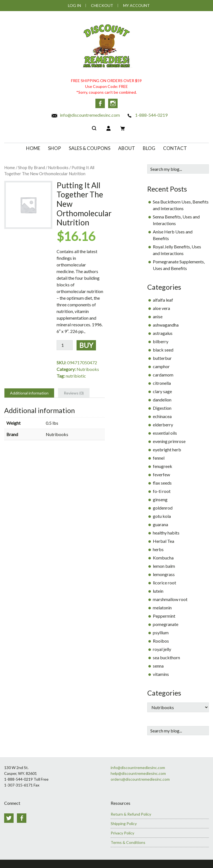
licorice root (164, 583)
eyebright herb (167, 450)
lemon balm (164, 566)
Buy (86, 345)
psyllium (161, 632)
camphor (161, 366)
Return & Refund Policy (131, 814)
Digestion (162, 408)
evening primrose (169, 441)
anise (158, 316)
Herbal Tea (163, 541)
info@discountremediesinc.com (85, 115)
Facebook (100, 103)
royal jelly (162, 649)
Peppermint (164, 616)
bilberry (161, 341)
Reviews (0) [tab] (74, 393)
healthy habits (166, 533)
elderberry (163, 425)
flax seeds (162, 483)
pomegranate (166, 624)
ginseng (160, 499)
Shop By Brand (31, 167)
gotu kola (162, 516)
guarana (160, 524)
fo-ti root (162, 491)
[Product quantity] (65, 345)
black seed (163, 350)
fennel (159, 458)
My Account (136, 5)
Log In (74, 5)
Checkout (102, 5)
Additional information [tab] (29, 393)
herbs (158, 549)
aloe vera (161, 308)
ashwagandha (166, 325)
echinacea (162, 416)
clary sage (162, 391)
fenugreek (163, 466)
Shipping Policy (124, 824)
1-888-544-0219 (147, 115)
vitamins (161, 674)
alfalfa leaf (163, 300)
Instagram (113, 103)
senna (158, 666)
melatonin (162, 608)
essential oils (165, 433)
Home (10, 167)
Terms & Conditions (128, 842)
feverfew (161, 474)
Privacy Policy (122, 833)
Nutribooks (58, 167)
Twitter (9, 818)
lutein (158, 591)
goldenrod (163, 508)
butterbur (162, 358)
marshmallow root (170, 599)
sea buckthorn (166, 657)
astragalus (163, 333)
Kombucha (163, 558)
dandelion (162, 400)
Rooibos (161, 641)
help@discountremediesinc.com (138, 773)
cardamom (163, 375)
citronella (162, 383)
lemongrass (164, 574)
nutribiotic (76, 376)
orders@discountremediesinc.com (140, 779)
